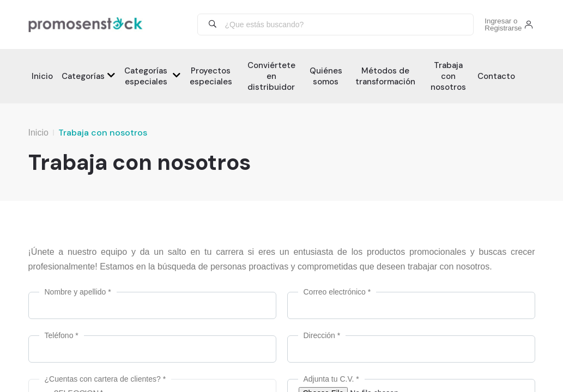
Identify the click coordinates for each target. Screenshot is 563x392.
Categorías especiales (146, 76)
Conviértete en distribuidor (271, 76)
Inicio (42, 76)
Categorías (83, 76)
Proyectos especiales (211, 76)
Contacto (496, 76)
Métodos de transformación (385, 76)
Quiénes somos (326, 76)
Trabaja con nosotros (448, 76)
